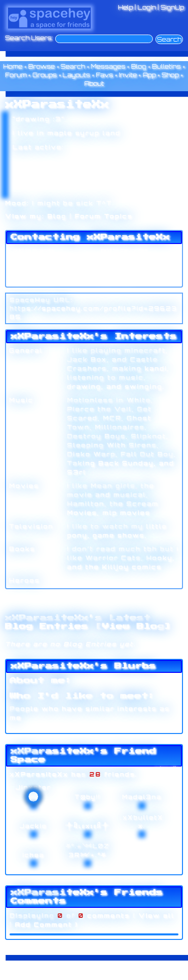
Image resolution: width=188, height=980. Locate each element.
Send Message (32, 260)
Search (169, 39)
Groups (45, 75)
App (149, 75)
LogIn (147, 7)
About (94, 83)
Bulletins (166, 66)
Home (13, 66)
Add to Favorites (123, 251)
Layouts (76, 75)
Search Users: (29, 38)
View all (156, 916)
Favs (104, 75)
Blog (138, 66)
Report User (117, 280)
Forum (16, 75)
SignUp (172, 7)
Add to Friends (32, 251)
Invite (128, 75)
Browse (41, 66)
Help (125, 7)
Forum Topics (104, 216)
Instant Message (34, 270)
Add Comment (43, 925)
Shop (170, 75)
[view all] (166, 768)
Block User (115, 270)
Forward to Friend (125, 260)
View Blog (133, 626)
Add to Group (29, 280)
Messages (108, 66)
